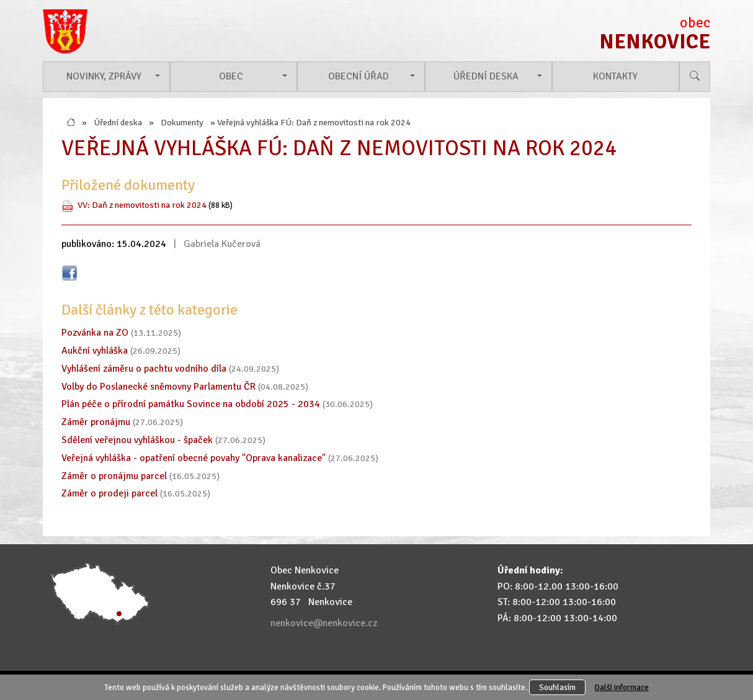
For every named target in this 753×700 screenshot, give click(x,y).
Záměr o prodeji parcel (109, 493)
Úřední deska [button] (486, 76)
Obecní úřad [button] (359, 76)
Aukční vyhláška (95, 351)
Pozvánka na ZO (95, 333)
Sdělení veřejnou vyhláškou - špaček (137, 440)
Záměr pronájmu (96, 422)
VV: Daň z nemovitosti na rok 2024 (142, 205)
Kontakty (615, 76)
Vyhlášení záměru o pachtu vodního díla (144, 369)
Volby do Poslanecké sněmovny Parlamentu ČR (158, 387)
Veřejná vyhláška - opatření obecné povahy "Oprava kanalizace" (194, 458)
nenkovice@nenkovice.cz (324, 623)
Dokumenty (182, 122)
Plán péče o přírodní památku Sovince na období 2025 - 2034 (191, 404)
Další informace (622, 687)
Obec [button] (231, 76)
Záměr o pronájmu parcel (114, 476)
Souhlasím (557, 687)
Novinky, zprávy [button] (104, 76)
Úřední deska (118, 122)
